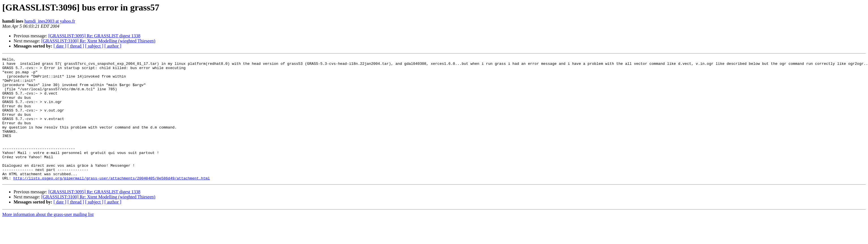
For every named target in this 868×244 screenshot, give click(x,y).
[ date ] (60, 46)
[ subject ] (94, 46)
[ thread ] (76, 46)
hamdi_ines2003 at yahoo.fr (50, 21)
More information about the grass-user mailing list (48, 239)
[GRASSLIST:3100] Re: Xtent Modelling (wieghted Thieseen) (98, 41)
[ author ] (113, 46)
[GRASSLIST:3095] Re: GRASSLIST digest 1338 (94, 36)
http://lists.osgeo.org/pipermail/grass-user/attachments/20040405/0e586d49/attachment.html (112, 203)
